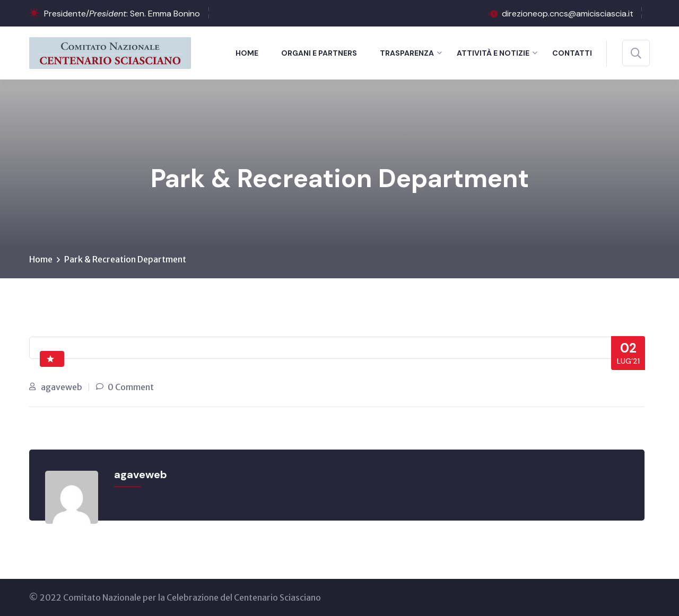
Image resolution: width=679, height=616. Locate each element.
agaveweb (62, 387)
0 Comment (131, 387)
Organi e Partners (319, 53)
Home (247, 53)
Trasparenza (407, 53)
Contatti (572, 53)
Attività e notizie (493, 53)
